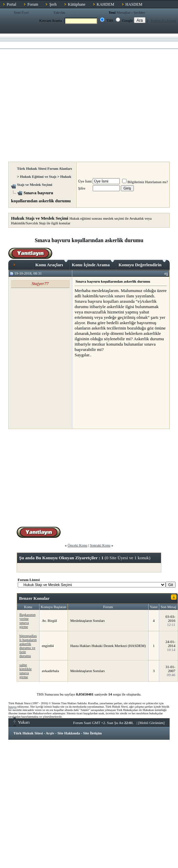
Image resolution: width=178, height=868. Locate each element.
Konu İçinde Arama (93, 264)
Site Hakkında (69, 733)
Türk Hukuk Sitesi (28, 733)
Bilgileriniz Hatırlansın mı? (145, 182)
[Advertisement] (63, 96)
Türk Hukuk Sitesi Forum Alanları (44, 168)
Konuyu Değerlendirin (142, 264)
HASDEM (134, 4)
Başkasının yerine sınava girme (27, 621)
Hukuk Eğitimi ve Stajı (38, 176)
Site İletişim (92, 733)
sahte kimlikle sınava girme (26, 671)
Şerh (53, 4)
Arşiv (50, 733)
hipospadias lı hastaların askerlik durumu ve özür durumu (28, 646)
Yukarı (22, 722)
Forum (33, 4)
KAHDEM (106, 4)
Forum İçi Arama (164, 20)
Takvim (59, 12)
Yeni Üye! (21, 12)
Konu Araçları (52, 264)
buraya (13, 707)
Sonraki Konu (100, 545)
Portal (12, 4)
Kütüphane (77, 4)
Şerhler (139, 12)
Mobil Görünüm (152, 723)
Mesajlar (123, 12)
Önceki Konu (77, 545)
